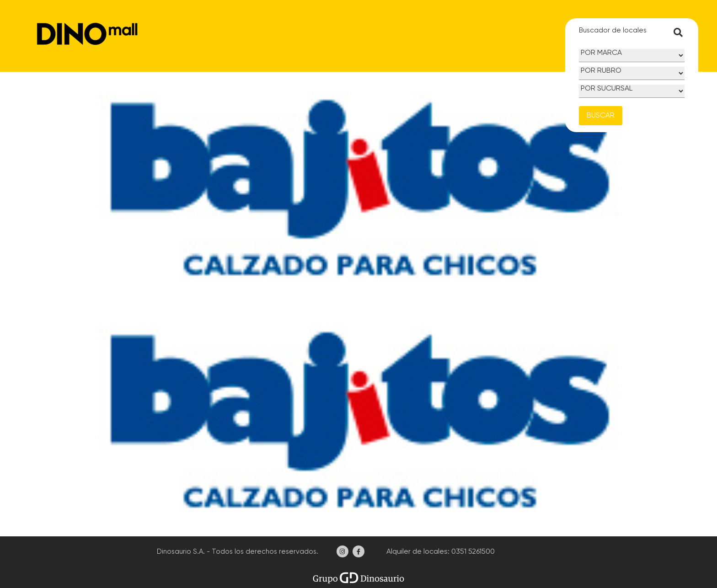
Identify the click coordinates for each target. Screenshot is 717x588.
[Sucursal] (631, 91)
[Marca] (631, 56)
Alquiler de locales (416, 552)
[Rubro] (631, 73)
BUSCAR (601, 116)
